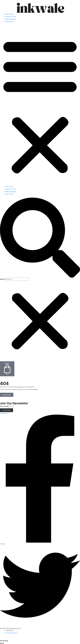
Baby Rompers (11, 19)
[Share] (5, 641)
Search (3, 279)
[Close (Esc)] (7, 641)
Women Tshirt (11, 17)
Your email (4, 406)
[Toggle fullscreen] (3, 641)
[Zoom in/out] (1, 641)
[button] (40, 105)
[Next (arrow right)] (3, 643)
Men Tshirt (10, 14)
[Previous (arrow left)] (1, 643)
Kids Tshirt (9, 22)
